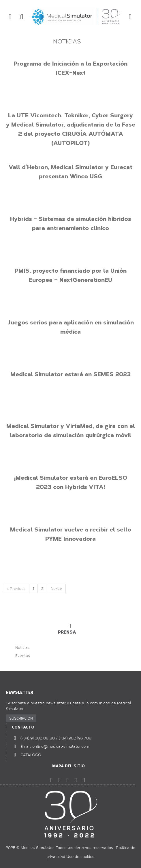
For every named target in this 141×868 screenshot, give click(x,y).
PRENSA (67, 632)
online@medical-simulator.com (61, 746)
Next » (56, 588)
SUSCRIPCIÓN (21, 718)
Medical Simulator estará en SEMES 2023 (70, 374)
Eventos (23, 656)
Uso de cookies (80, 856)
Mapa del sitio (68, 766)
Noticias (22, 648)
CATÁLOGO (31, 755)
